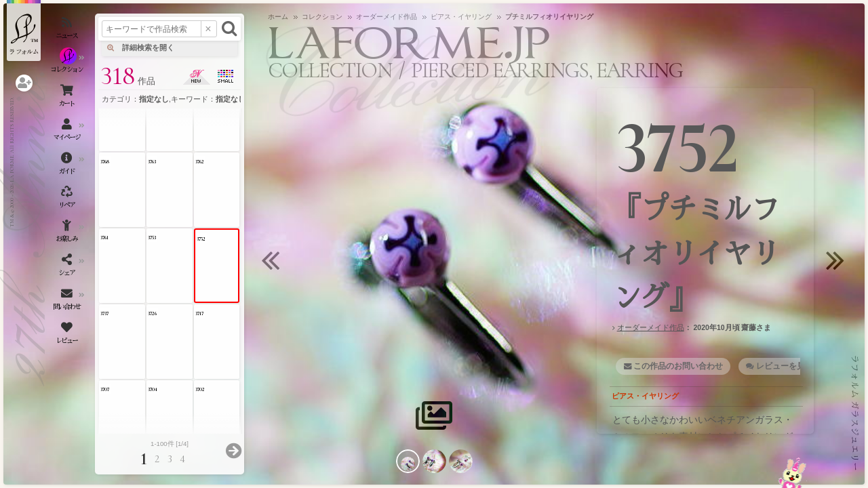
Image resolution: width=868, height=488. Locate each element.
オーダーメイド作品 (651, 327)
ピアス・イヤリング (645, 396)
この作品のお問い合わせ (678, 366)
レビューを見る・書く (797, 366)
